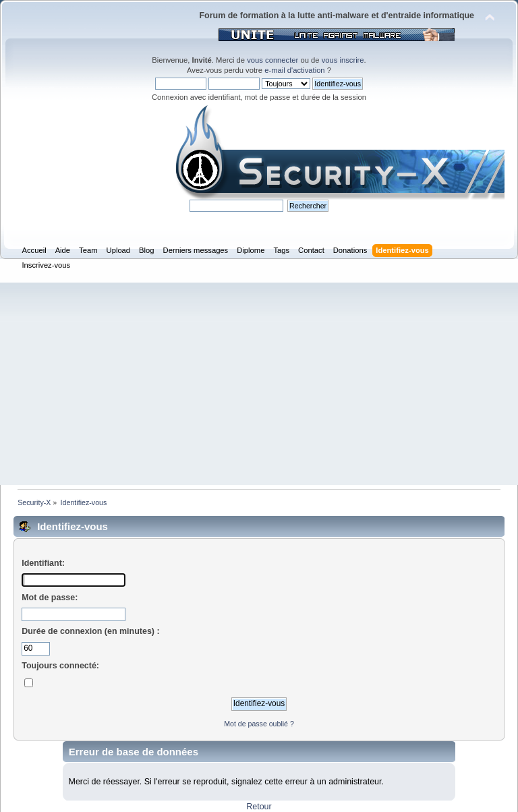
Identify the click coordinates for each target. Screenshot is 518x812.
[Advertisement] (259, 384)
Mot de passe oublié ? (259, 724)
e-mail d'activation (294, 70)
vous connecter (272, 60)
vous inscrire (343, 60)
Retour (259, 807)
